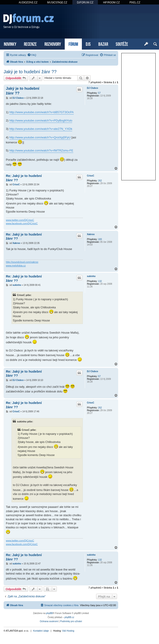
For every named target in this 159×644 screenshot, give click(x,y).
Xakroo (91, 234)
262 (100, 181)
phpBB (49, 613)
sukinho (91, 276)
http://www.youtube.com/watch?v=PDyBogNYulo (41, 120)
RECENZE (30, 44)
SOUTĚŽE (122, 44)
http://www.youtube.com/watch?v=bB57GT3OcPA (41, 112)
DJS (88, 44)
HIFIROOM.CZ (111, 2)
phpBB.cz (69, 617)
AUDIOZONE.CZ (28, 2)
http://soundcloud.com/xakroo (22, 262)
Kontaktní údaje (41, 631)
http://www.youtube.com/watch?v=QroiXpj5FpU (40, 137)
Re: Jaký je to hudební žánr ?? (24, 178)
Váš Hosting (68, 631)
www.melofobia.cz (16, 266)
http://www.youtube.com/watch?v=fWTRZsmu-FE (41, 150)
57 (99, 93)
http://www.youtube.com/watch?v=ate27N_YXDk (41, 129)
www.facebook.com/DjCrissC (22, 223)
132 (100, 281)
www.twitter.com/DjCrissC (20, 220)
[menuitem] (32, 55)
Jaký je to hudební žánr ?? (30, 72)
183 (100, 239)
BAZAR (103, 44)
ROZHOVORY (53, 44)
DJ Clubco (92, 88)
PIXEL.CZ (135, 2)
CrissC (90, 176)
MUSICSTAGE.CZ (57, 2)
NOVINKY (10, 44)
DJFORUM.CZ (85, 2)
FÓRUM (73, 44)
